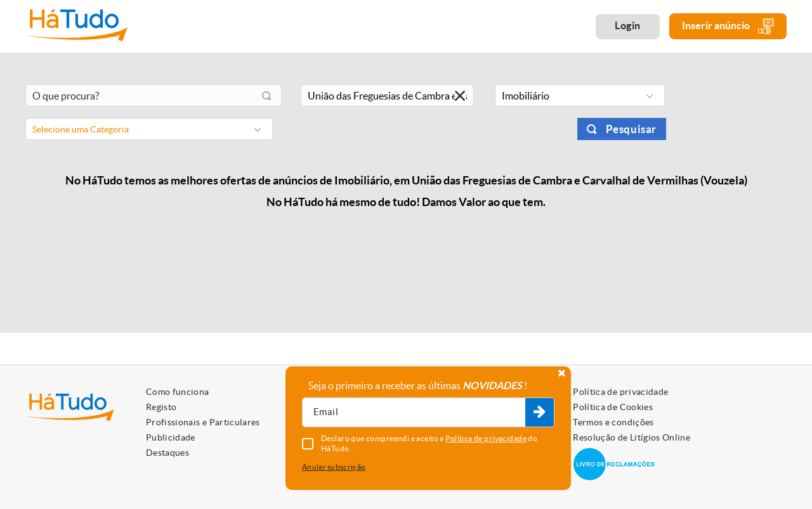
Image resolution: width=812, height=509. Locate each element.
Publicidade (171, 437)
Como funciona (178, 392)
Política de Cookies (613, 407)
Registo (161, 407)
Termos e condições (613, 422)
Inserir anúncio (728, 26)
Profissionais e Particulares (203, 422)
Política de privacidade (620, 392)
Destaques (167, 453)
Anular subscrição (334, 467)
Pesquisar (631, 129)
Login (628, 25)
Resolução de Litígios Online (632, 437)
